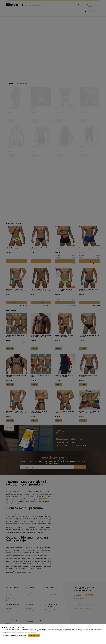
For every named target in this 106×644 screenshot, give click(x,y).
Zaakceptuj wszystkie (34, 636)
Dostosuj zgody (23, 636)
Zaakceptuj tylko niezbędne (10, 636)
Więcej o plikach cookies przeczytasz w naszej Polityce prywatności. (19, 632)
